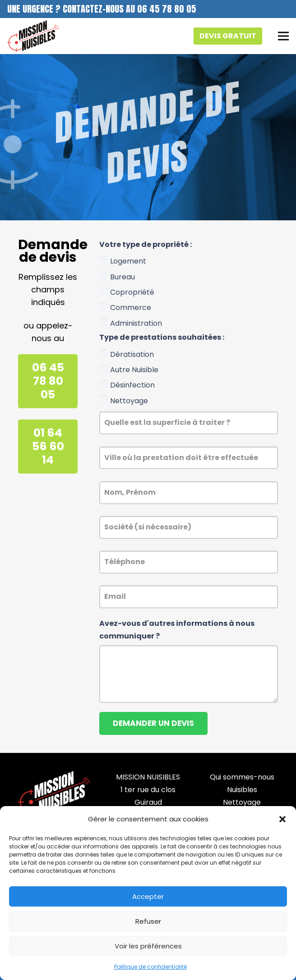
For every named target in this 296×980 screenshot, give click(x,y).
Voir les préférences (148, 946)
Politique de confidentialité (150, 967)
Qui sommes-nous (242, 777)
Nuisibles (242, 790)
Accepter (148, 896)
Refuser (148, 921)
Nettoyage (242, 802)
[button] (282, 819)
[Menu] (283, 36)
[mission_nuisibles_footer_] (54, 793)
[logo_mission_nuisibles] (33, 36)
